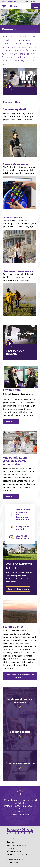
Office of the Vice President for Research (20, 800)
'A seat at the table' (13, 217)
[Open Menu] (36, 6)
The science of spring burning (18, 271)
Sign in (26, 2)
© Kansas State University (16, 859)
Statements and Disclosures (16, 845)
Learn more (11, 422)
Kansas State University (9, 2)
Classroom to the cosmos (16, 164)
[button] (10, 87)
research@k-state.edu (20, 814)
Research (15, 6)
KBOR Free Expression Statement (18, 854)
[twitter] (20, 793)
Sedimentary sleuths (15, 109)
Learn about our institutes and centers (20, 676)
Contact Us (11, 839)
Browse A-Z (34, 2)
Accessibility (11, 848)
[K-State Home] (4, 6)
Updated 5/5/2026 (13, 862)
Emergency (11, 842)
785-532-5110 (20, 811)
